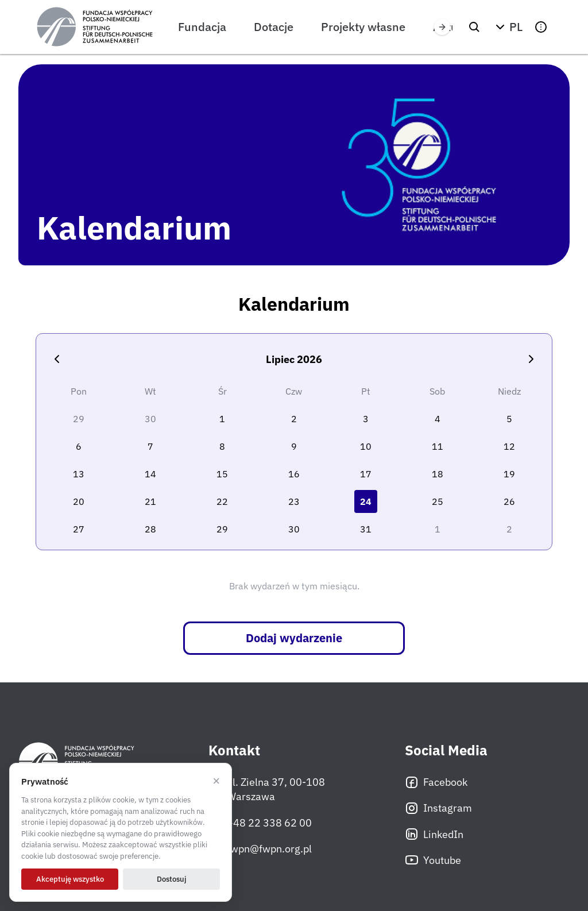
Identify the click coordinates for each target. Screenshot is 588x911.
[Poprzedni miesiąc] (57, 359)
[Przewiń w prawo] (442, 27)
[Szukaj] (474, 27)
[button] (508, 27)
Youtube (433, 860)
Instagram (438, 808)
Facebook (436, 782)
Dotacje (274, 27)
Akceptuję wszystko (70, 879)
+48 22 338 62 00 (260, 823)
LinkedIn (434, 834)
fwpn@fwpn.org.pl (260, 848)
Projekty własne (363, 27)
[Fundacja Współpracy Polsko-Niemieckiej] (95, 27)
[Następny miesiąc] (531, 359)
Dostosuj (171, 879)
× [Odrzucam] (216, 781)
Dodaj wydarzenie (294, 638)
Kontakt (234, 750)
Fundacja (202, 27)
